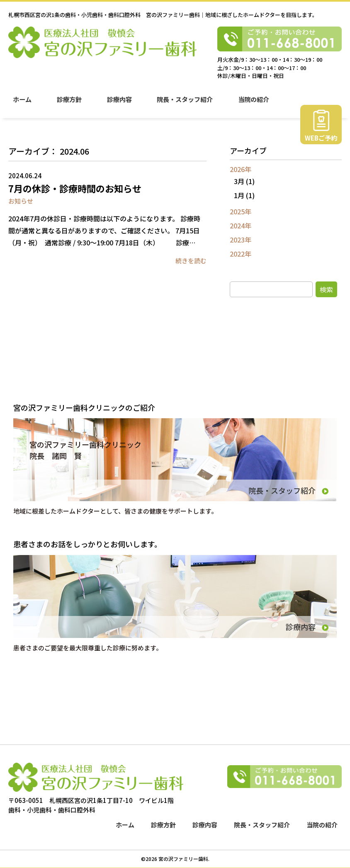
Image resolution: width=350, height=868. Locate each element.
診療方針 (70, 104)
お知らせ (21, 201)
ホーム (22, 104)
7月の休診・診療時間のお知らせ (75, 188)
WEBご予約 (321, 144)
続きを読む (191, 261)
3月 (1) (244, 181)
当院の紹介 (256, 104)
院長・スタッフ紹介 (186, 104)
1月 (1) (244, 195)
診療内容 (120, 104)
